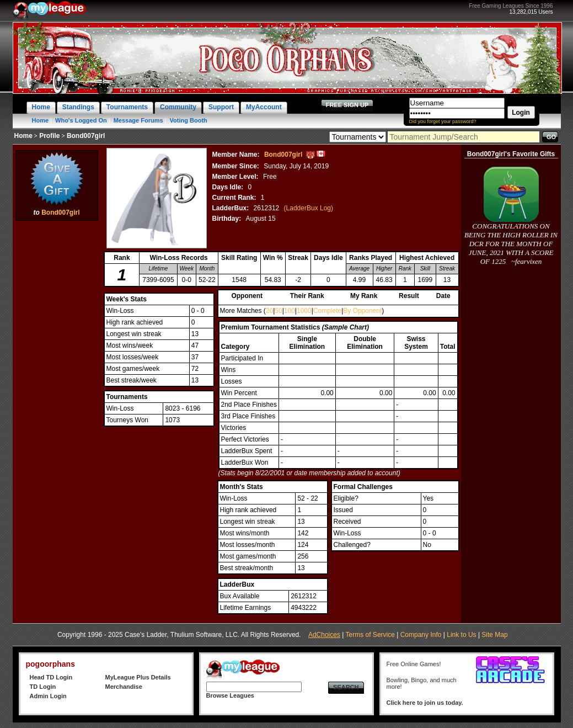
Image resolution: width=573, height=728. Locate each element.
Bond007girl (60, 212)
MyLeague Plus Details (138, 677)
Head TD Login (51, 677)
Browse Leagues (230, 695)
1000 (304, 311)
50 (278, 311)
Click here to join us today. (425, 703)
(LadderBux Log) (309, 208)
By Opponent (362, 311)
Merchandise (124, 687)
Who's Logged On (81, 120)
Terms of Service (370, 635)
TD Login (43, 687)
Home (41, 120)
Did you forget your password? (443, 121)
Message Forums (138, 120)
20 (269, 311)
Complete (327, 311)
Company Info (421, 635)
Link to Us (461, 635)
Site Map (494, 635)
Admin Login (48, 696)
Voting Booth (189, 120)
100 (290, 311)
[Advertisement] (57, 389)
